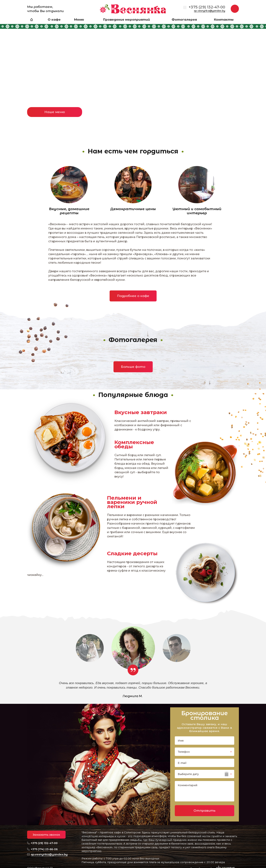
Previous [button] (10, 74)
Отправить (205, 811)
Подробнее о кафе (133, 296)
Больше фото (133, 367)
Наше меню (55, 112)
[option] (133, 78)
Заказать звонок (46, 835)
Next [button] (256, 74)
